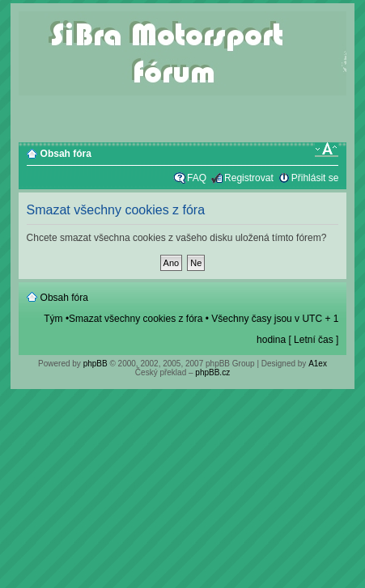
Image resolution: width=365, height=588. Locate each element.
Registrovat (249, 178)
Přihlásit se (315, 178)
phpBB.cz (212, 372)
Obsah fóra (66, 154)
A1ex (318, 364)
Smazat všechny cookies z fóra (136, 319)
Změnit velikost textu (327, 150)
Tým (53, 319)
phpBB (95, 364)
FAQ (197, 178)
